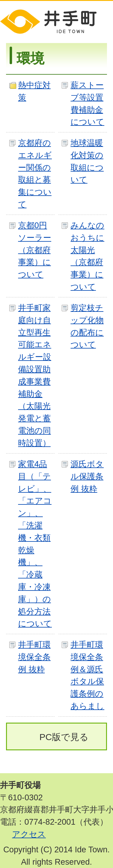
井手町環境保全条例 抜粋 (34, 657)
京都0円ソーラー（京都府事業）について (35, 250)
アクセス (29, 834)
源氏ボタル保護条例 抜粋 (87, 476)
